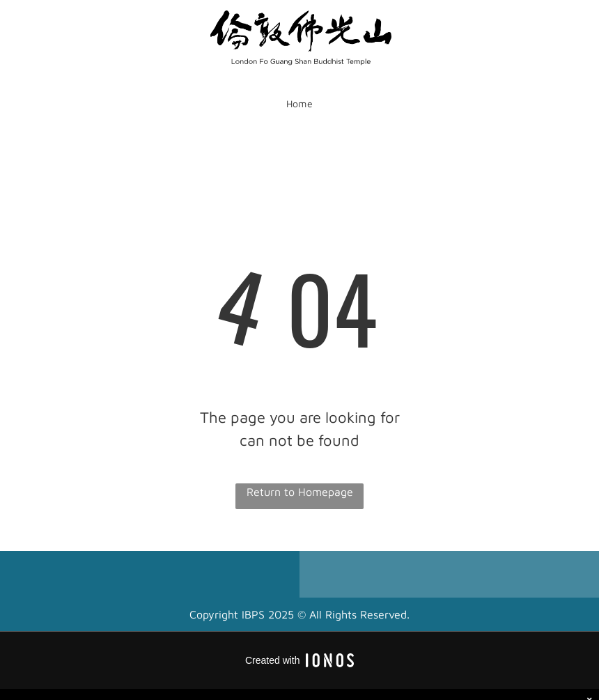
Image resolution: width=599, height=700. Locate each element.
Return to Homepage (300, 492)
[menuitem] (300, 104)
